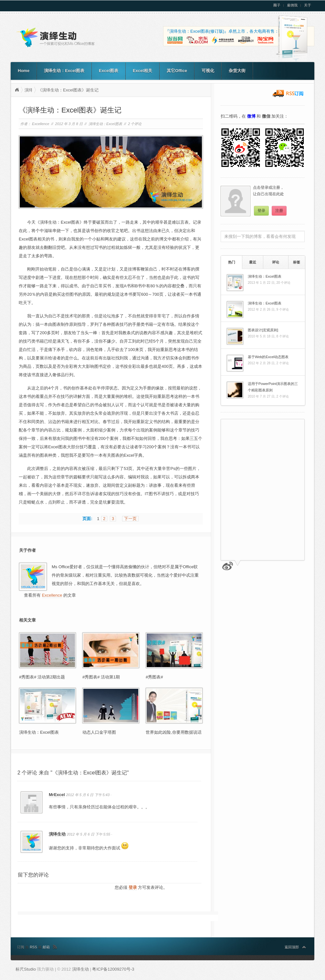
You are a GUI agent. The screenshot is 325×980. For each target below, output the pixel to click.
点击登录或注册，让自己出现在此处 (268, 191)
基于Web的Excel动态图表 (268, 357)
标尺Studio (26, 969)
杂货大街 (237, 71)
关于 (308, 5)
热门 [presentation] (232, 262)
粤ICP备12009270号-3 (113, 969)
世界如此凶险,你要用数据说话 (174, 732)
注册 (279, 211)
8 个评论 (282, 336)
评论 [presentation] (276, 262)
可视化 (208, 71)
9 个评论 (282, 309)
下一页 (130, 519)
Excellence (41, 124)
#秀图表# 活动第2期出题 (42, 677)
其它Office (177, 71)
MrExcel (57, 795)
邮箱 (46, 947)
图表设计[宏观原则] (263, 330)
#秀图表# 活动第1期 (101, 677)
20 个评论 (283, 283)
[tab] (231, 262)
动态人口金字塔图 (99, 732)
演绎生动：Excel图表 (64, 71)
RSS (34, 947)
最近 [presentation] (253, 262)
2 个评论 (135, 124)
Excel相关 (142, 71)
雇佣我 (292, 5)
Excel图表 (109, 71)
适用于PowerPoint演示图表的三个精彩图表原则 (273, 387)
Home (24, 71)
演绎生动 (17, 90)
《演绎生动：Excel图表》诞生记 (68, 90)
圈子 (277, 5)
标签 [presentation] (297, 262)
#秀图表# (154, 677)
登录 (133, 887)
